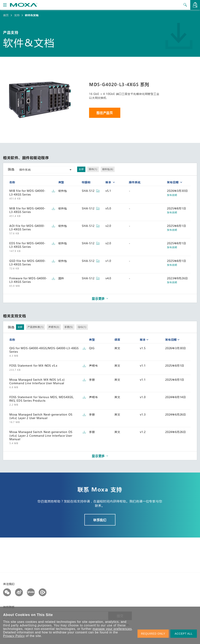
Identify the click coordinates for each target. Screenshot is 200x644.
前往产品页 (105, 113)
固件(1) (93, 169)
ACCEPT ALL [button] (184, 634)
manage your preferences (112, 629)
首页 (6, 15)
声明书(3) (54, 327)
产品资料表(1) (35, 327)
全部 (81, 169)
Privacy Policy (14, 636)
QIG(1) (82, 327)
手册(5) (69, 327)
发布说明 (172, 195)
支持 (17, 15)
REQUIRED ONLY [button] (153, 634)
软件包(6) (108, 169)
